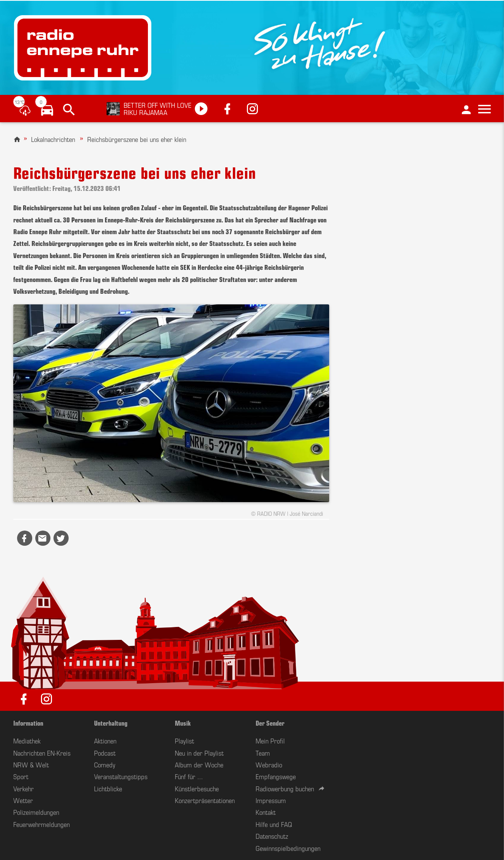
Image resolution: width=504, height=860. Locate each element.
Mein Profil (270, 740)
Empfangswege (276, 776)
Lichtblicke (108, 788)
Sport (21, 776)
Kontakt (266, 812)
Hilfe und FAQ (274, 824)
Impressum (271, 800)
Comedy (105, 764)
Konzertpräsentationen (205, 800)
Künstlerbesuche (197, 788)
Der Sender (270, 723)
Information (28, 723)
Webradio (269, 764)
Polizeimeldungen (36, 812)
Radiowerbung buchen (285, 788)
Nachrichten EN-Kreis (42, 753)
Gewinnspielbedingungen (288, 848)
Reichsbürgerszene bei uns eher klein (137, 139)
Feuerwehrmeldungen (42, 824)
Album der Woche (199, 764)
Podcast (105, 753)
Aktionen (105, 740)
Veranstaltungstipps (121, 776)
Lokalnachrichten (53, 139)
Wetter (23, 800)
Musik (183, 723)
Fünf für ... (189, 776)
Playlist (184, 740)
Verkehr (24, 788)
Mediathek (27, 740)
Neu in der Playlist (199, 753)
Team (263, 753)
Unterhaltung (111, 723)
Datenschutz (272, 836)
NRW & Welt (31, 764)
